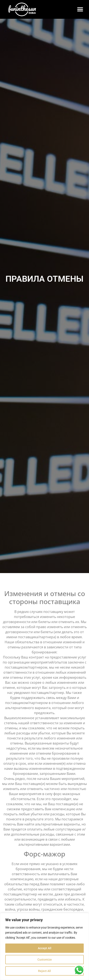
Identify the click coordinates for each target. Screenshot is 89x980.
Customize (45, 960)
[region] (44, 946)
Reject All (44, 971)
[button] (80, 9)
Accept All (45, 948)
